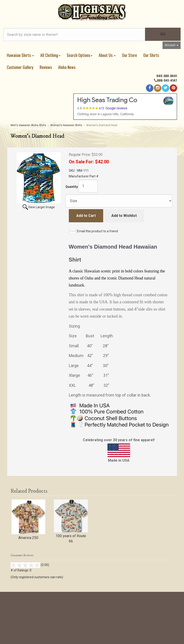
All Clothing (50, 55)
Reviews (46, 67)
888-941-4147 (167, 80)
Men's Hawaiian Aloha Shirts (28, 125)
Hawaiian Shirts (20, 55)
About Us (107, 55)
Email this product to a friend (97, 231)
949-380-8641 (167, 76)
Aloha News (67, 67)
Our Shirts (151, 55)
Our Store (129, 55)
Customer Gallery (20, 67)
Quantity (72, 187)
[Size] (119, 201)
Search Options (80, 55)
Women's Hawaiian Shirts (66, 125)
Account (172, 45)
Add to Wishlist (124, 216)
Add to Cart (86, 216)
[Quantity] (88, 186)
